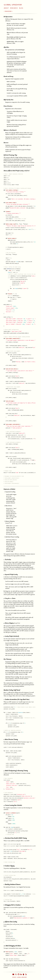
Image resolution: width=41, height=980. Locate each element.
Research (14, 8)
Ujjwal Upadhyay (13, 5)
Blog (21, 8)
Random (8, 11)
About (6, 8)
